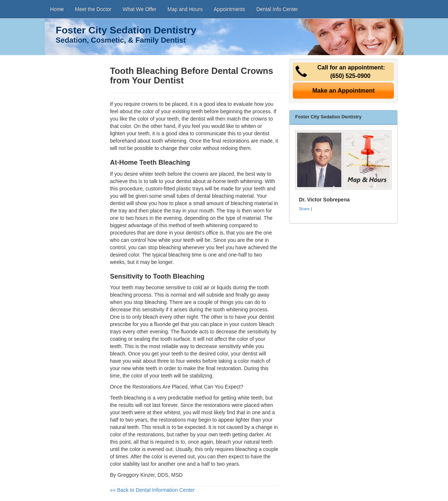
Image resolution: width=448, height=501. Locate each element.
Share (304, 209)
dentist (184, 181)
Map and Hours (185, 9)
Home (57, 9)
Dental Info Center (277, 9)
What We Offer (139, 9)
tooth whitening (169, 141)
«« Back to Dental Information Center (152, 490)
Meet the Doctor (93, 9)
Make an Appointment (344, 90)
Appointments (230, 9)
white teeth (250, 398)
